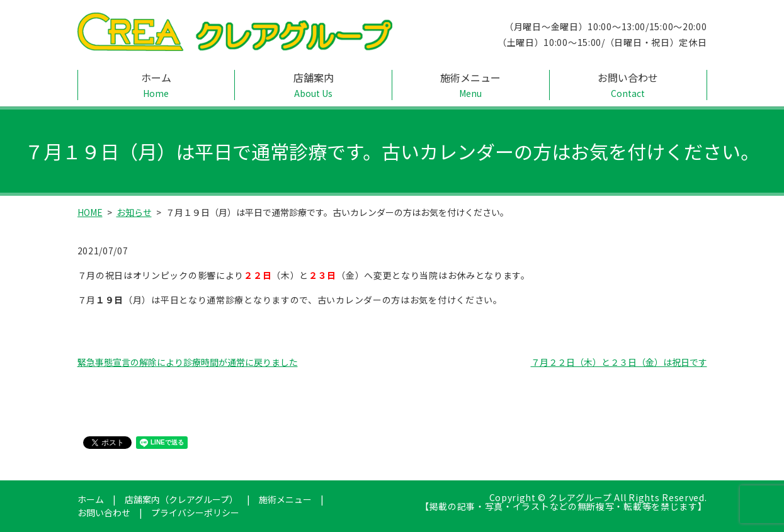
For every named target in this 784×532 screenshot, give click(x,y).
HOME (90, 212)
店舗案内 (313, 85)
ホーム (156, 85)
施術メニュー (471, 85)
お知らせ (134, 212)
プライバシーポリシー (195, 512)
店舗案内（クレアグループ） (181, 499)
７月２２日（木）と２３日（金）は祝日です (619, 362)
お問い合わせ (628, 85)
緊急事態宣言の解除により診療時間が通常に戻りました (188, 362)
